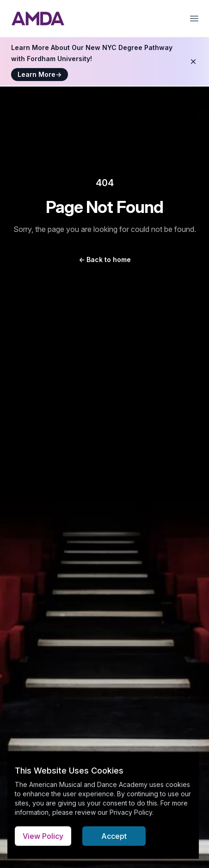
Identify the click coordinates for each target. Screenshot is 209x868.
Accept (114, 836)
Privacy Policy (131, 812)
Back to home (105, 259)
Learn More (40, 74)
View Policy (43, 836)
